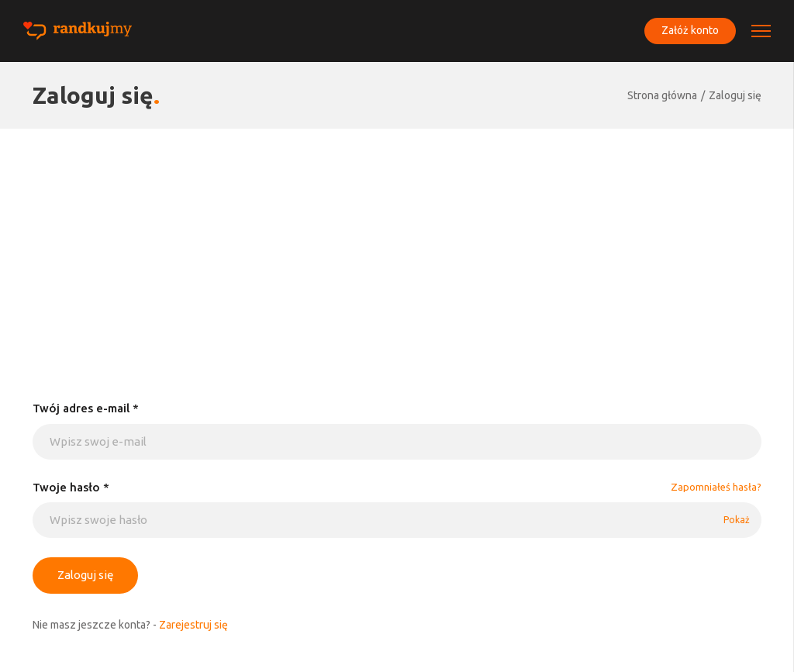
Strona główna (662, 95)
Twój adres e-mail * (86, 408)
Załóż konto (690, 30)
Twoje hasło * (71, 487)
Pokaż (737, 520)
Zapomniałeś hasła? (716, 487)
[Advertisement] (397, 245)
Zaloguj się (735, 95)
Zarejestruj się (193, 625)
